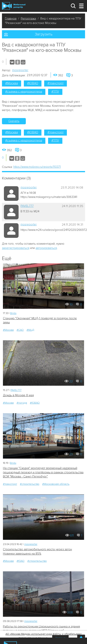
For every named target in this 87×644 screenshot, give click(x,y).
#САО (20, 330)
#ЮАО (21, 561)
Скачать (14, 121)
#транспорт (56, 83)
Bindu (13, 313)
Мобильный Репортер (14, 6)
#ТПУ (55, 92)
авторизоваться (46, 248)
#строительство (30, 484)
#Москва (12, 83)
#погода (22, 403)
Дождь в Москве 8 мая (18, 395)
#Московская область (56, 484)
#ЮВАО (33, 83)
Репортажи (28, 19)
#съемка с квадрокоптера (24, 92)
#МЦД (30, 330)
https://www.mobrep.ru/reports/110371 (37, 167)
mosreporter (20, 70)
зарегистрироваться (16, 248)
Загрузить (44, 34)
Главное (11, 19)
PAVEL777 (27, 206)
